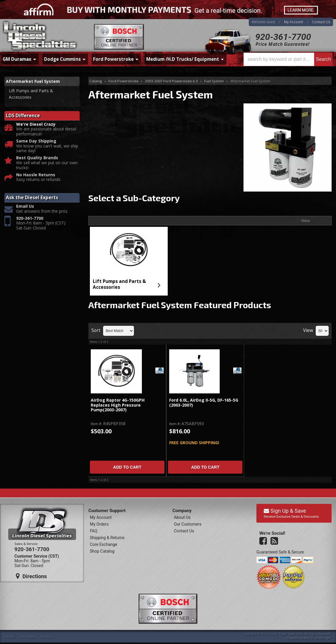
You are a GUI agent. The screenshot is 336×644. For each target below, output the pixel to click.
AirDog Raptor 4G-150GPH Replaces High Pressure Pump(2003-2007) (118, 405)
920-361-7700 (283, 37)
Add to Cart (127, 467)
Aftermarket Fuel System (33, 81)
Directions (31, 576)
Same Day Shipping (36, 141)
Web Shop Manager (317, 638)
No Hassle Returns (36, 175)
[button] (288, 59)
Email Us (25, 206)
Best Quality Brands (37, 158)
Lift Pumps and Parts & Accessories (119, 284)
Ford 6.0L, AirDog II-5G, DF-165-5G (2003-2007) (204, 403)
